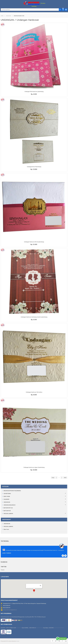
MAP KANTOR (7, 511)
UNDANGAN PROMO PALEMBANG (12, 491)
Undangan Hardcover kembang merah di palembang (34, 317)
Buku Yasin (6, 529)
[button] (34, 588)
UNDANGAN (7, 502)
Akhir (65, 478)
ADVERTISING (7, 494)
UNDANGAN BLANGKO (10, 505)
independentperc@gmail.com (10, 610)
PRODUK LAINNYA (8, 514)
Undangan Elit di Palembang (34, 167)
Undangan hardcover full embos (34, 392)
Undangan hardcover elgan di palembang (34, 467)
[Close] (40, 583)
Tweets (3, 570)
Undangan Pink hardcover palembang (34, 92)
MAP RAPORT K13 (8, 508)
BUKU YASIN (7, 496)
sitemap (18, 641)
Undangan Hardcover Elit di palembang (34, 242)
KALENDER (6, 499)
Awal (53, 478)
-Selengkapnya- (61, 550)
